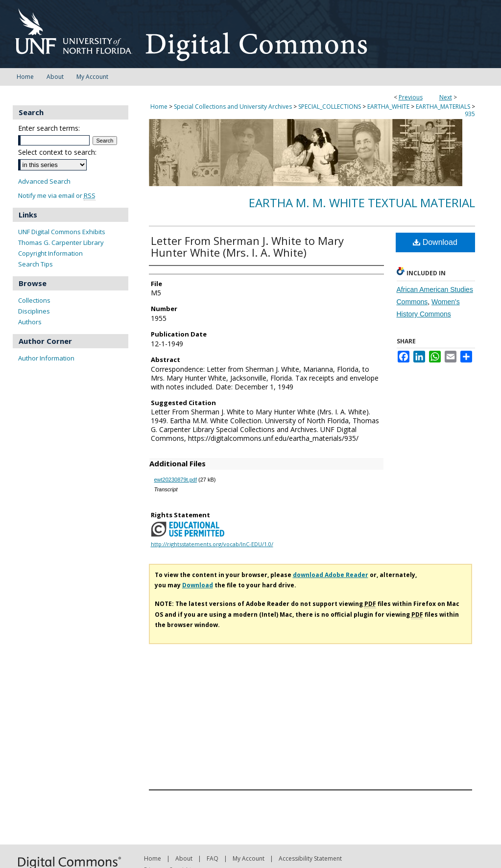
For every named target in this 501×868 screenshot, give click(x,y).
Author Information (46, 358)
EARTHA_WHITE (388, 107)
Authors (30, 322)
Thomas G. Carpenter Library (61, 242)
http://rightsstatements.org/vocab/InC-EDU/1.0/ (212, 544)
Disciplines (34, 311)
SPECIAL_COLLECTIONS (330, 107)
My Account (249, 858)
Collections (34, 300)
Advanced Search (44, 181)
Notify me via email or (57, 196)
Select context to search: (57, 152)
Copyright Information (50, 253)
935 (470, 114)
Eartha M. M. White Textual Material (362, 203)
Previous (411, 97)
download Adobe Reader (331, 575)
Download (435, 242)
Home (159, 107)
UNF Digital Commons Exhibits (62, 232)
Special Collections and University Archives (233, 107)
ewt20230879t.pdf (176, 480)
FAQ (213, 858)
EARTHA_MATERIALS (443, 107)
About (184, 858)
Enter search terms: (49, 128)
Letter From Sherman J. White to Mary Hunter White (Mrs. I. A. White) (247, 246)
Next (446, 97)
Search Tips (36, 264)
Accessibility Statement (310, 858)
